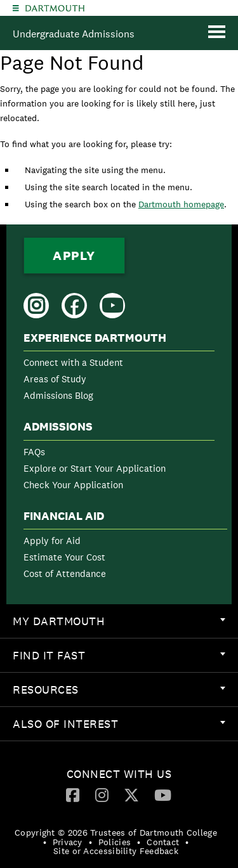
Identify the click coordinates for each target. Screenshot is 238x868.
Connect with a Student (73, 362)
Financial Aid (64, 516)
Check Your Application (73, 485)
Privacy (68, 842)
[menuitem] (119, 369)
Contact (163, 842)
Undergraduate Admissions (74, 34)
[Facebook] (73, 794)
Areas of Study (55, 379)
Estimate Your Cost (64, 557)
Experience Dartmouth (95, 338)
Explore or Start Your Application (95, 468)
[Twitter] (131, 794)
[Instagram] (102, 794)
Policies (115, 842)
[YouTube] (163, 794)
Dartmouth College (55, 8)
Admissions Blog (58, 395)
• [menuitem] (45, 842)
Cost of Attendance (65, 573)
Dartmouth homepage (181, 204)
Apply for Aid (52, 541)
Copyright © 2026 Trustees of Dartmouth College (116, 832)
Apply (74, 256)
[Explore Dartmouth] (16, 8)
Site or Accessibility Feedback (116, 851)
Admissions (58, 427)
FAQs (34, 452)
